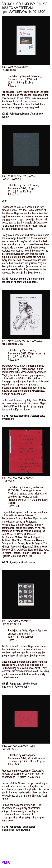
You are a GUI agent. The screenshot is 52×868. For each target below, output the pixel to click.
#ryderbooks (8, 419)
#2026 (5, 114)
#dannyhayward (18, 279)
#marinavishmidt (36, 279)
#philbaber (7, 282)
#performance (28, 562)
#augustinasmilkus (19, 416)
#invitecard (7, 687)
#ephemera (15, 684)
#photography (22, 687)
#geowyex (15, 562)
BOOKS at (9, 4)
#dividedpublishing (19, 114)
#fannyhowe (37, 114)
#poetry (5, 117)
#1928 (5, 684)
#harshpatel (29, 827)
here (10, 820)
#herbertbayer (30, 684)
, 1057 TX (25, 6)
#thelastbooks (31, 282)
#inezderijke (8, 830)
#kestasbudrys (38, 416)
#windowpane (23, 830)
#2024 (5, 562)
